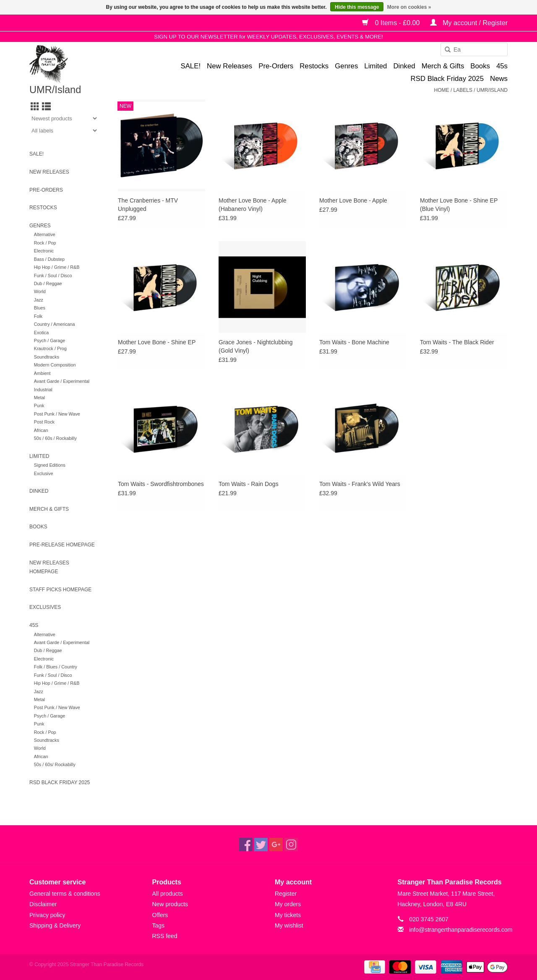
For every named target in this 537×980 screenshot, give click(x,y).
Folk (38, 316)
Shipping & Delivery (55, 925)
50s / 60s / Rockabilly (55, 438)
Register (286, 894)
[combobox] (474, 49)
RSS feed (165, 936)
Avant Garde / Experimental (62, 381)
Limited (375, 66)
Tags (159, 925)
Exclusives (45, 607)
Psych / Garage (50, 341)
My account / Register (469, 23)
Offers (160, 915)
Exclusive (44, 473)
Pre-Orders (276, 66)
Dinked (404, 66)
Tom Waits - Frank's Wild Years (360, 484)
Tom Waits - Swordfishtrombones (161, 484)
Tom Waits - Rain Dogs (249, 484)
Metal (39, 398)
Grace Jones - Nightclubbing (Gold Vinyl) (256, 346)
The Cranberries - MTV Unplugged (148, 205)
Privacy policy (47, 915)
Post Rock (44, 422)
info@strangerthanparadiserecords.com (461, 930)
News (499, 79)
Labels (463, 90)
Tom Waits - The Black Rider (457, 342)
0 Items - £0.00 (392, 23)
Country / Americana (55, 324)
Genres (346, 66)
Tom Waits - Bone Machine (354, 342)
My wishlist (289, 925)
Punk (39, 406)
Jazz (39, 300)
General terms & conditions (65, 894)
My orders (288, 904)
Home (442, 90)
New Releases (229, 66)
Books (480, 66)
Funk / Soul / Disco (53, 276)
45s (502, 66)
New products (170, 904)
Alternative (45, 234)
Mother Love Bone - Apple (353, 200)
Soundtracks (47, 357)
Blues (40, 308)
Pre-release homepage (62, 545)
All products (168, 894)
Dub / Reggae (48, 283)
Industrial (43, 390)
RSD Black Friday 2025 (447, 79)
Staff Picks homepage (60, 590)
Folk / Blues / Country (56, 667)
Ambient (42, 373)
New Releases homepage (49, 567)
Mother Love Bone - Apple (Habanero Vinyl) (253, 205)
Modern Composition (55, 365)
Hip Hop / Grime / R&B (57, 267)
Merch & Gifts (443, 66)
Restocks (314, 66)
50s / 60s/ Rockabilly (55, 764)
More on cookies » (409, 7)
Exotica (41, 333)
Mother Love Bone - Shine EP (157, 342)
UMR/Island (492, 90)
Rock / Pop (45, 243)
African (41, 430)
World (40, 291)
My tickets (288, 915)
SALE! (190, 66)
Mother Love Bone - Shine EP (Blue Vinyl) (459, 205)
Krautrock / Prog (50, 348)
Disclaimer (43, 904)
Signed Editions (50, 465)
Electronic (44, 251)
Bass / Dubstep (49, 259)
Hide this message (357, 7)
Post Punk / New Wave (57, 414)
